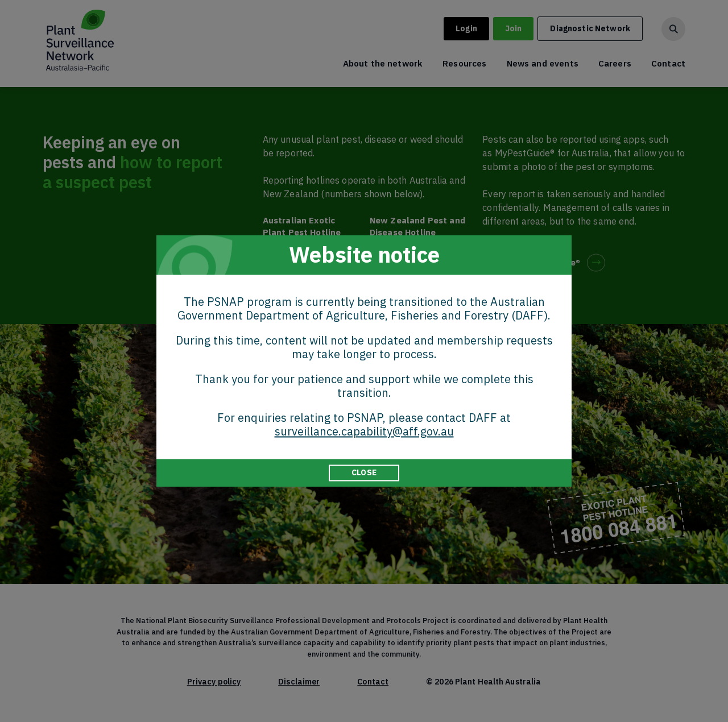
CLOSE (364, 472)
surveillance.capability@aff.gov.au (364, 431)
